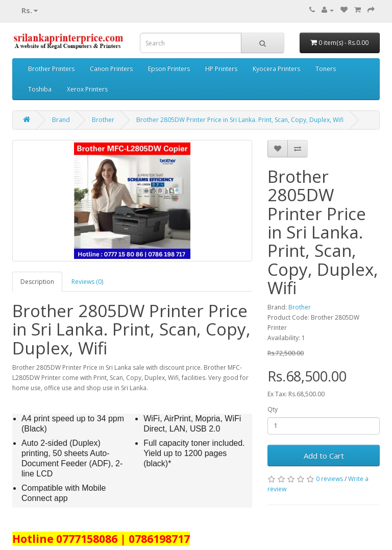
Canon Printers (111, 69)
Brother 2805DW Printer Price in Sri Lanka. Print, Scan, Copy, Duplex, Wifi (240, 120)
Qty (273, 409)
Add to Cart (324, 456)
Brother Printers (51, 69)
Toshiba (40, 89)
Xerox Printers (87, 89)
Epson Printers (169, 69)
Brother (103, 120)
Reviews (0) (87, 282)
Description (37, 282)
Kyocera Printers (276, 69)
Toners (326, 69)
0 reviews (329, 479)
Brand (61, 120)
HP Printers (221, 69)
